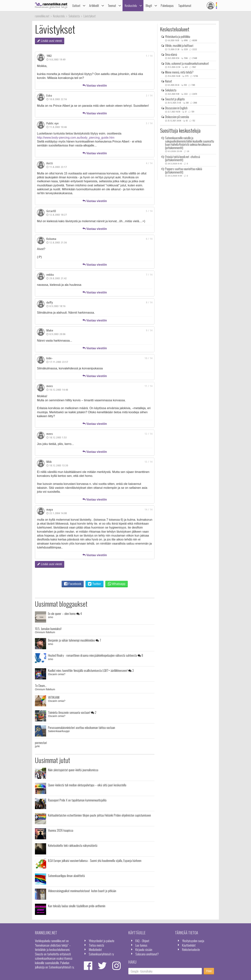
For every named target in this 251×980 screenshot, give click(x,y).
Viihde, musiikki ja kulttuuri (179, 46)
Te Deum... (41, 685)
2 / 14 (149, 95)
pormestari (41, 743)
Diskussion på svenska (177, 117)
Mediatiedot (95, 949)
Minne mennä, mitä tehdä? (179, 72)
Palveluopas (167, 6)
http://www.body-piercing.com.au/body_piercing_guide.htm (76, 138)
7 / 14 (149, 275)
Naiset (169, 81)
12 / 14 (148, 434)
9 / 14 (149, 330)
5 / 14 (149, 211)
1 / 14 (149, 56)
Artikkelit (94, 6)
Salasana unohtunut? (147, 954)
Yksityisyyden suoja (193, 941)
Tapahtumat (185, 6)
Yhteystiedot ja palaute (102, 941)
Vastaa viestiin (95, 86)
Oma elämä (171, 54)
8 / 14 (149, 302)
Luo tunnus (141, 945)
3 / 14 (149, 123)
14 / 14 (148, 509)
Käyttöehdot (189, 945)
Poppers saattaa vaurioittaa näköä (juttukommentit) (184, 171)
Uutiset (76, 6)
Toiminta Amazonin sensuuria (72, 712)
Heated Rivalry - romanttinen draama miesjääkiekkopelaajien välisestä (96, 655)
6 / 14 (149, 239)
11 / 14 (148, 386)
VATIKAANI (54, 697)
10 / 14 (148, 358)
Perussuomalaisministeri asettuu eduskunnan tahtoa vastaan (82, 727)
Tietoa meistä (96, 945)
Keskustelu (131, 6)
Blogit (149, 6)
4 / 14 (149, 163)
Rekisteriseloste (191, 949)
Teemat (112, 6)
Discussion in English (176, 108)
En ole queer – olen (65, 613)
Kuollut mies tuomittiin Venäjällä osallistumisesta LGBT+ (91, 670)
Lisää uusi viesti (50, 41)
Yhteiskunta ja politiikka (178, 37)
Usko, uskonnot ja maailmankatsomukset (187, 63)
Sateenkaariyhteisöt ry (101, 954)
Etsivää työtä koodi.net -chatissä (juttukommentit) (183, 158)
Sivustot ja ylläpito (175, 99)
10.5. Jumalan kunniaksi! (48, 629)
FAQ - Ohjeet (142, 941)
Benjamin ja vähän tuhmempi (75, 640)
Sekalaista (171, 90)
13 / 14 (148, 462)
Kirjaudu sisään (144, 949)
